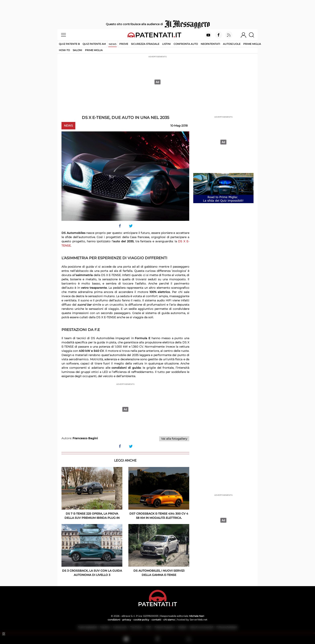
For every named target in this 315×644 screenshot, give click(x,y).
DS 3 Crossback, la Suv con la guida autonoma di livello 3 (92, 573)
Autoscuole (232, 44)
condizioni (114, 620)
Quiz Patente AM (94, 44)
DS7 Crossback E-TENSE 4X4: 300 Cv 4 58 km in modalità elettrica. (159, 516)
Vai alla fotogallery (174, 439)
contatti (156, 620)
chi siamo (169, 620)
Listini (166, 44)
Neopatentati (210, 44)
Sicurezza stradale (145, 44)
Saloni (77, 50)
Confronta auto (186, 44)
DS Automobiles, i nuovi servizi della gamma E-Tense (159, 573)
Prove (124, 44)
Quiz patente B (69, 44)
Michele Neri (197, 616)
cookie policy (141, 620)
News (112, 44)
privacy (127, 620)
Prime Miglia (252, 44)
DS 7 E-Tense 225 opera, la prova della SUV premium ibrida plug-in (92, 516)
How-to (64, 50)
